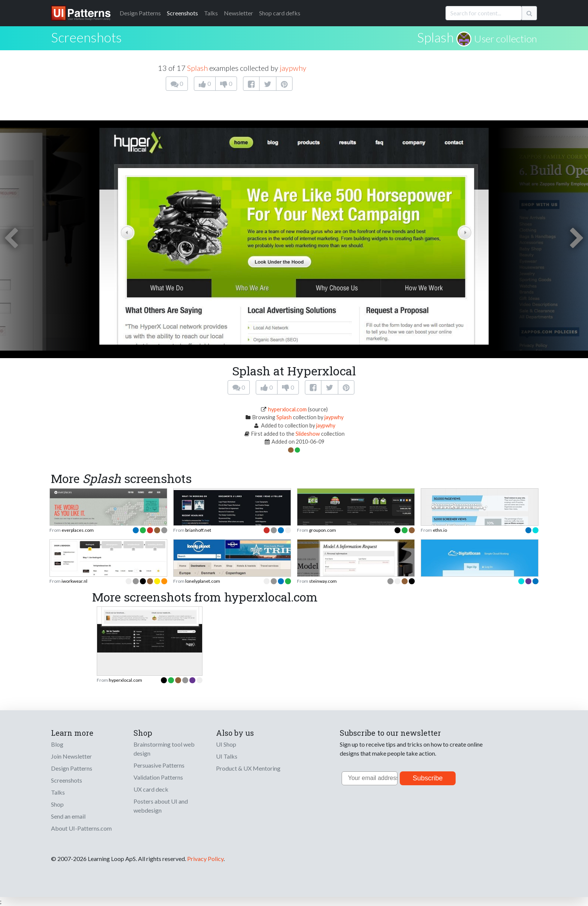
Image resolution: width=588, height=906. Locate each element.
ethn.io (440, 530)
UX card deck (151, 789)
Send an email (68, 816)
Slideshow (308, 434)
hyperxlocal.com (287, 409)
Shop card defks (280, 13)
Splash (435, 37)
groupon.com (322, 530)
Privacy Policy (205, 859)
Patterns (140, 13)
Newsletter (238, 13)
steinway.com (323, 581)
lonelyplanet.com (203, 581)
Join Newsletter (71, 756)
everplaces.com (78, 530)
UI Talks (227, 756)
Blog (57, 744)
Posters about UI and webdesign (161, 806)
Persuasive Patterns (159, 765)
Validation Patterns (158, 777)
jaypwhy (293, 68)
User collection (505, 39)
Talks (211, 13)
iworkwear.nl (74, 581)
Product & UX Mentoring (248, 768)
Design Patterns (72, 768)
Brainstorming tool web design (164, 749)
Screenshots (182, 13)
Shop (57, 804)
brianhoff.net (198, 530)
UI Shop (226, 744)
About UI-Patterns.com (81, 828)
